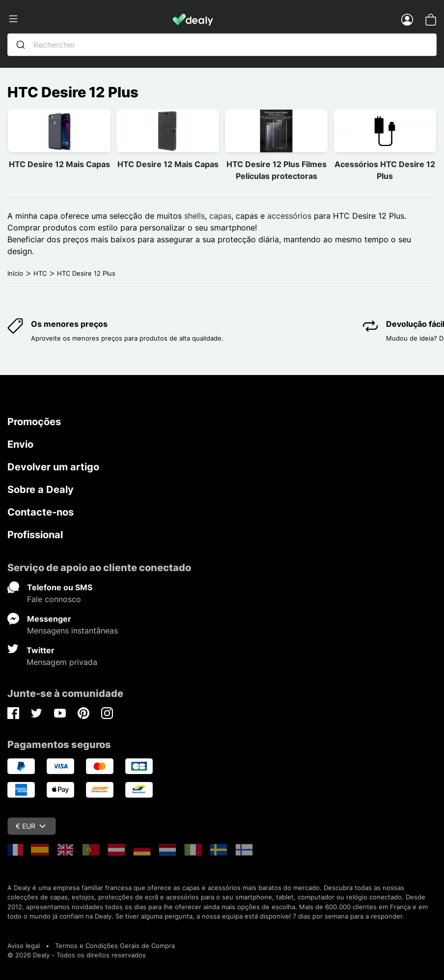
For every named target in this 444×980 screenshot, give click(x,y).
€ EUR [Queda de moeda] (31, 826)
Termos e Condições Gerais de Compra (115, 946)
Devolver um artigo (53, 467)
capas (220, 216)
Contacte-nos (41, 512)
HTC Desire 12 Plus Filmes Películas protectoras (277, 170)
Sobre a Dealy (41, 490)
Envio (20, 444)
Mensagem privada (62, 662)
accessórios (289, 216)
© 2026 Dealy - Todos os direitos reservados (77, 955)
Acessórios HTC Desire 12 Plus (385, 170)
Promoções (34, 422)
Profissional (35, 535)
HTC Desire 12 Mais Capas (59, 164)
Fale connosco (54, 599)
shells (194, 216)
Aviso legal (24, 946)
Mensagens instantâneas (72, 631)
